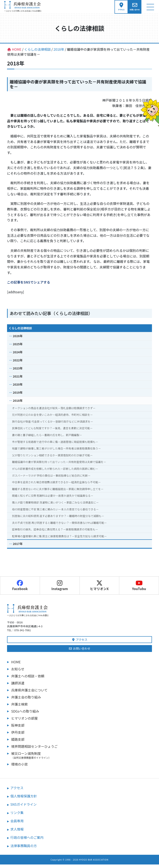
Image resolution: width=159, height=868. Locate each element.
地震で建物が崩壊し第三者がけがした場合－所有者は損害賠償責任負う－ (56, 452)
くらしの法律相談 (20, 332)
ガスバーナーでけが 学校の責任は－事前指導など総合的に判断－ (51, 479)
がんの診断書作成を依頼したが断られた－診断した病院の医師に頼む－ (55, 472)
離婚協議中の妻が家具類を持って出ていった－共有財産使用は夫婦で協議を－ (59, 466)
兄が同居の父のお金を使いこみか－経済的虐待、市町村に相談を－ (52, 418)
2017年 (18, 547)
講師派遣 (18, 686)
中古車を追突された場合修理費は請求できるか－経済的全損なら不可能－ (56, 486)
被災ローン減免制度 (82, 759)
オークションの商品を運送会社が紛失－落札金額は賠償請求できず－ (54, 412)
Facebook (20, 589)
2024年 (18, 356)
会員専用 (17, 824)
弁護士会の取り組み (26, 701)
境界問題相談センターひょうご (34, 750)
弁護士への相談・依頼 (28, 679)
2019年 (18, 396)
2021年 (18, 380)
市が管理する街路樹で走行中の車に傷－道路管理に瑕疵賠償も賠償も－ (55, 445)
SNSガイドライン (23, 808)
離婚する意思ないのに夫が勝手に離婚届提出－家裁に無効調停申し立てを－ (58, 492)
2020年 (18, 388)
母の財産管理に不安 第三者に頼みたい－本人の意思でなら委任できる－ (55, 513)
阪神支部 (18, 729)
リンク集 (17, 816)
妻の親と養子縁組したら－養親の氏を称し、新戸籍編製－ (47, 438)
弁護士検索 (19, 708)
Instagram (60, 589)
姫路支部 (18, 743)
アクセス (79, 643)
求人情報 (17, 833)
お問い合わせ (80, 652)
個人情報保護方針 (24, 799)
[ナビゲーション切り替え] (150, 9)
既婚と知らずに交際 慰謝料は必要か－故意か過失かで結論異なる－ (53, 499)
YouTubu (139, 589)
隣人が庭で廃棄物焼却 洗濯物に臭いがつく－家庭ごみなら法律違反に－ (55, 506)
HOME (16, 665)
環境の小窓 (19, 768)
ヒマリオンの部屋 (24, 722)
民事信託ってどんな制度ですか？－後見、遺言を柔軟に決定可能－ (52, 432)
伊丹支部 (18, 736)
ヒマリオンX (99, 589)
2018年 (18, 404)
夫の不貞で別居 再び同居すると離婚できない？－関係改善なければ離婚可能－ (59, 526)
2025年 (18, 347)
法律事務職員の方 (24, 849)
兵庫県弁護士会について (29, 694)
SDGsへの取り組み (25, 715)
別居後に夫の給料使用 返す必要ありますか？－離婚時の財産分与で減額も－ (58, 519)
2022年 (18, 364)
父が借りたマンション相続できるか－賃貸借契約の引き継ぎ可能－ (52, 459)
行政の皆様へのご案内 (27, 841)
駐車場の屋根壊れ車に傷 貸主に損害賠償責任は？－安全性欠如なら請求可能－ (59, 540)
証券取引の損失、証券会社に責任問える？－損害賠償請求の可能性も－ (55, 533)
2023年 (18, 372)
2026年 (18, 339)
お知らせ (18, 672)
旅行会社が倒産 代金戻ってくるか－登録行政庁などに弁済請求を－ (53, 425)
